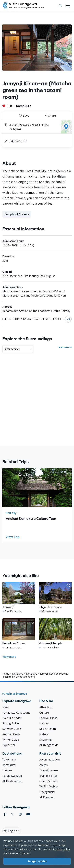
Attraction (46, 707)
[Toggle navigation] (68, 6)
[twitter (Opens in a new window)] (12, 814)
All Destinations (12, 781)
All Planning (47, 797)
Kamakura (24, 106)
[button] (32, 586)
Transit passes (49, 770)
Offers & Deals (48, 781)
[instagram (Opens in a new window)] (20, 814)
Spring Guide (11, 723)
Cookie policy (62, 849)
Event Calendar (12, 718)
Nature (44, 734)
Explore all (9, 745)
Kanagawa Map (12, 776)
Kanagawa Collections (16, 713)
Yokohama (9, 759)
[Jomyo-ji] (19, 598)
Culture (44, 713)
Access (44, 765)
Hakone (7, 770)
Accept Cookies (37, 861)
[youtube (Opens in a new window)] (28, 814)
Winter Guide (11, 740)
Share (50, 116)
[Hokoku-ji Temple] (55, 634)
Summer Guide (12, 729)
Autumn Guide (11, 734)
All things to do (49, 745)
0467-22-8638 (18, 141)
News (6, 707)
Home (6, 674)
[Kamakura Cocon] (19, 634)
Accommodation (50, 759)
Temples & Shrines (17, 214)
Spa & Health (48, 729)
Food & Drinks (48, 718)
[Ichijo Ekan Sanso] (55, 598)
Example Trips (48, 776)
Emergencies (47, 792)
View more (9, 657)
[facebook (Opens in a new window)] (5, 814)
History (44, 723)
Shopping (46, 740)
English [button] (11, 831)
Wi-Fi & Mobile (48, 786)
